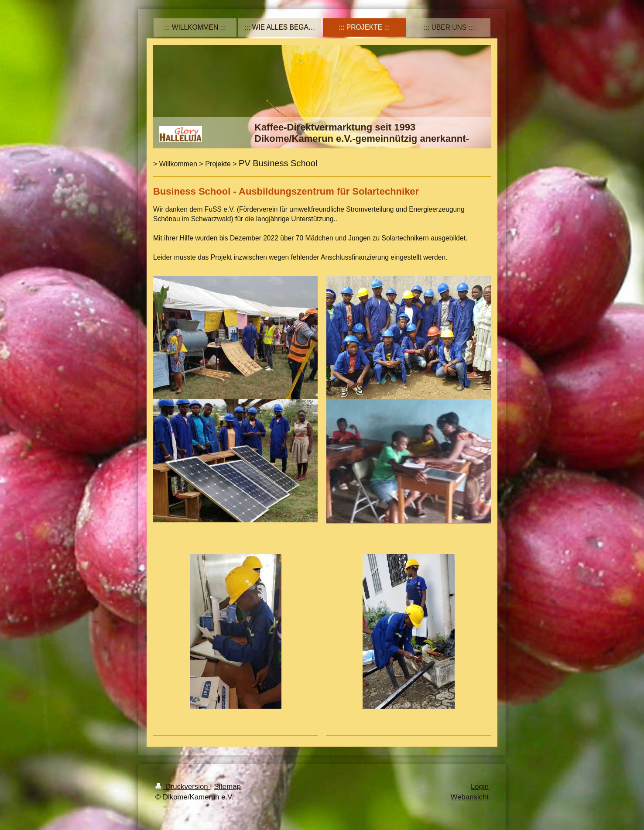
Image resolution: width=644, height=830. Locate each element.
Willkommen (178, 164)
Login (480, 787)
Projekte (218, 164)
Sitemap (227, 787)
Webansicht (470, 797)
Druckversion (183, 787)
